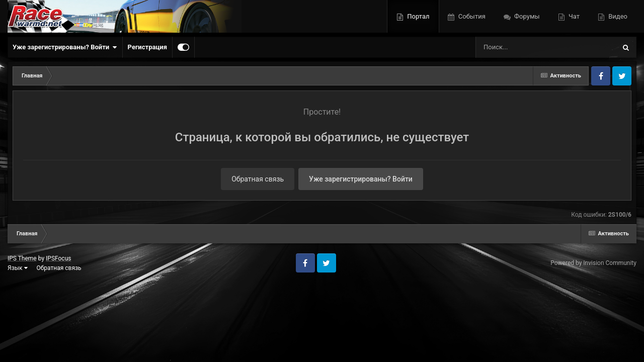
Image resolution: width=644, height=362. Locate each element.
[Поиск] (527, 47)
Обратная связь (258, 179)
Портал (417, 16)
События (471, 16)
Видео (617, 16)
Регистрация (147, 47)
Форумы (526, 16)
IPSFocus (58, 258)
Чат (573, 16)
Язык (18, 268)
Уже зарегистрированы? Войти (65, 47)
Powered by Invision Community (593, 263)
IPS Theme (22, 258)
